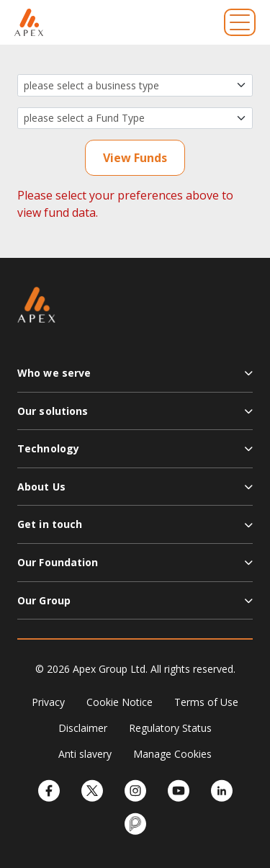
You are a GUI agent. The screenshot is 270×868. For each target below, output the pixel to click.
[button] (135, 379)
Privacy (48, 702)
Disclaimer (83, 728)
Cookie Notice (120, 702)
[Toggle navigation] (240, 22)
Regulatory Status (170, 728)
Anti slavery (85, 754)
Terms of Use (206, 702)
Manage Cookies (172, 754)
